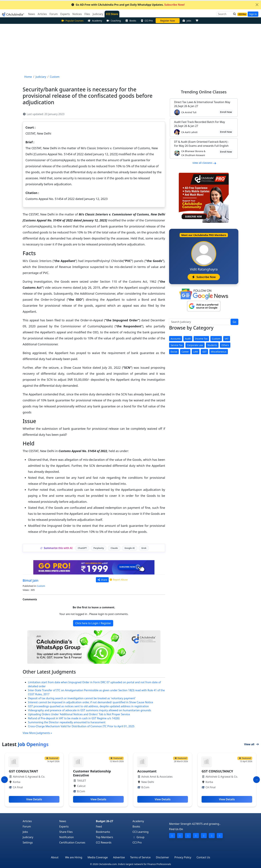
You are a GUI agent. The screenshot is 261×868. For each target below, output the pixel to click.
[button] (234, 14)
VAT (227, 339)
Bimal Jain (31, 580)
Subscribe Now (204, 277)
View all (252, 744)
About (55, 857)
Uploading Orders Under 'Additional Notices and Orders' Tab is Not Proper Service (79, 714)
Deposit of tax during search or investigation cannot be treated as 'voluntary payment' (82, 698)
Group (138, 837)
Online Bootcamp (167, 21)
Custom (41, 586)
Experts (64, 826)
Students (212, 345)
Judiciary (28, 837)
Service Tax (177, 345)
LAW (196, 352)
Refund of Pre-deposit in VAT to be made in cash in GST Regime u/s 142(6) (74, 718)
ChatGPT (82, 548)
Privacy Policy (183, 857)
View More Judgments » (37, 733)
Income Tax (201, 339)
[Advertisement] (130, 49)
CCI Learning (140, 832)
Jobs (187, 21)
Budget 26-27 (105, 821)
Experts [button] (65, 14)
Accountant (147, 771)
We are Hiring (74, 857)
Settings (28, 842)
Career (185, 352)
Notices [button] (77, 14)
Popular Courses (72, 21)
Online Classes (204, 92)
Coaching (114, 21)
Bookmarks (103, 832)
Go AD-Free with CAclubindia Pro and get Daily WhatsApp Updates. (128, 5)
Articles (27, 821)
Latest (25, 744)
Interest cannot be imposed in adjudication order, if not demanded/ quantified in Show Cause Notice (90, 702)
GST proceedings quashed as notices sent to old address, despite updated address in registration (88, 706)
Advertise (119, 857)
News (63, 821)
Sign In (253, 14)
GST (204, 352)
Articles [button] (42, 14)
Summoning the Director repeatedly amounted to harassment (67, 722)
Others (225, 345)
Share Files (66, 832)
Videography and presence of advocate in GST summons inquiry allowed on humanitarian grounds (89, 710)
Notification (67, 837)
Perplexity (99, 548)
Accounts (176, 339)
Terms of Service (140, 857)
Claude (114, 548)
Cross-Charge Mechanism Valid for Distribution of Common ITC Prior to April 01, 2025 (81, 726)
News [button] (32, 14)
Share (102, 580)
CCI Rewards (104, 842)
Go (234, 322)
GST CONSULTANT (23, 771)
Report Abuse (119, 580)
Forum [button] (54, 14)
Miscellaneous (219, 352)
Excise (174, 352)
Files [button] (87, 14)
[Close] (257, 5)
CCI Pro (147, 21)
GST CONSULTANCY (217, 771)
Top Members (104, 837)
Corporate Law (195, 345)
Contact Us (203, 857)
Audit (188, 339)
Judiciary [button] (98, 14)
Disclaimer (163, 857)
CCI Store (112, 14)
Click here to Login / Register (93, 623)
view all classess (204, 163)
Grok (144, 548)
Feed (99, 826)
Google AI (130, 548)
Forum (27, 826)
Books (131, 21)
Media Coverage (98, 857)
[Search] (225, 14)
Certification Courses (72, 842)
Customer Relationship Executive (92, 773)
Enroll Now (226, 112)
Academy (95, 21)
